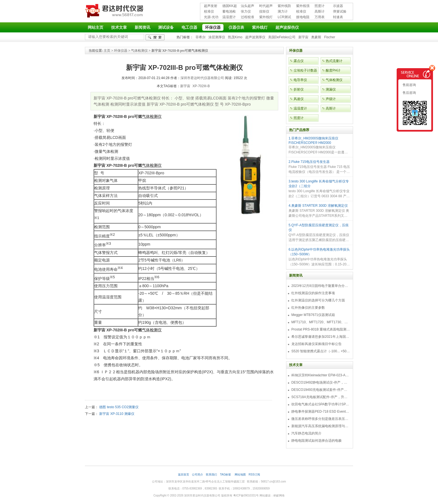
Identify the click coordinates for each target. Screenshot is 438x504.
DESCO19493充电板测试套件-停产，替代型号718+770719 (321, 390)
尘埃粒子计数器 (305, 70)
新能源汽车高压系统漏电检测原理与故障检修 (321, 426)
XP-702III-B (201, 86)
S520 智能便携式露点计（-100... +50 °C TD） (321, 351)
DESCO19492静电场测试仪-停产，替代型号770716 (321, 382)
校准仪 (209, 11)
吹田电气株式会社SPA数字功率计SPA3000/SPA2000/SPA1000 (321, 404)
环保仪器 (213, 27)
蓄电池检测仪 (229, 12)
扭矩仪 (264, 11)
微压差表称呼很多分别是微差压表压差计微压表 (321, 419)
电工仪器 (189, 27)
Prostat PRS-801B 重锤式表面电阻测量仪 (321, 329)
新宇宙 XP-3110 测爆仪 (117, 414)
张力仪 (246, 11)
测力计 (283, 11)
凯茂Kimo (235, 37)
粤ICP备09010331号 (246, 495)
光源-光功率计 (211, 17)
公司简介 (197, 475)
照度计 (320, 6)
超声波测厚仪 (255, 37)
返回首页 (184, 475)
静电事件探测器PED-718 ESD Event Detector (321, 412)
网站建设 (265, 495)
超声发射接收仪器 (211, 6)
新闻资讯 (142, 27)
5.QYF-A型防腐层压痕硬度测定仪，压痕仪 (319, 228)
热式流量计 (334, 61)
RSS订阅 (254, 475)
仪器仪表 (236, 27)
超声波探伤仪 (287, 27)
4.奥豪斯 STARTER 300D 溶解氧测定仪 (318, 206)
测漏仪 (331, 89)
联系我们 (211, 475)
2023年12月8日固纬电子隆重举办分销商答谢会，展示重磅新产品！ (321, 286)
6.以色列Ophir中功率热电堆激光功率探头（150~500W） (319, 252)
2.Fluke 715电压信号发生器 (309, 162)
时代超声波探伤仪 (266, 6)
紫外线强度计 (303, 6)
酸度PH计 (333, 70)
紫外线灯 (266, 17)
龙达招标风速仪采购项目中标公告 (316, 344)
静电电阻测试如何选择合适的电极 (316, 441)
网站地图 (240, 475)
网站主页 (96, 27)
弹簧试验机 (340, 12)
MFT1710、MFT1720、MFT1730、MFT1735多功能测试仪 (321, 322)
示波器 (338, 6)
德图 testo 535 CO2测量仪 (119, 407)
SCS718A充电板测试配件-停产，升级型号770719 (321, 397)
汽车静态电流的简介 (306, 433)
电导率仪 (300, 80)
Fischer (329, 37)
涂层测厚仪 (217, 37)
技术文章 (119, 27)
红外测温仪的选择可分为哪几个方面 (318, 300)
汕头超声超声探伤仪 (247, 6)
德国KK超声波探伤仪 (230, 6)
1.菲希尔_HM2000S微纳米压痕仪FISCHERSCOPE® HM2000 (313, 141)
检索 (155, 37)
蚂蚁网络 (279, 495)
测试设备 (166, 27)
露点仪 (299, 61)
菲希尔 (201, 37)
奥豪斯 (316, 37)
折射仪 (299, 89)
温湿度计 (229, 17)
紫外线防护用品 (284, 6)
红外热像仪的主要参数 (308, 308)
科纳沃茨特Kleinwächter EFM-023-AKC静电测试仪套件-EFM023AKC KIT (321, 375)
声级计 (331, 99)
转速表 (338, 17)
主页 (107, 51)
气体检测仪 (139, 51)
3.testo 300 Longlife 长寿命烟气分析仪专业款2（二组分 (319, 184)
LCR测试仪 (284, 17)
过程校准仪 (247, 17)
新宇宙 (303, 37)
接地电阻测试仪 (303, 17)
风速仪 (299, 99)
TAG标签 (226, 475)
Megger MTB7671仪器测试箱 (313, 315)
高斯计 (320, 11)
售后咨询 (409, 93)
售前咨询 (409, 85)
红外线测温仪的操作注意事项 (313, 293)
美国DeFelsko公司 (282, 37)
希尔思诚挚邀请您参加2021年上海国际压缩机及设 (321, 337)
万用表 (320, 17)
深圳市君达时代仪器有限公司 (115, 12)
